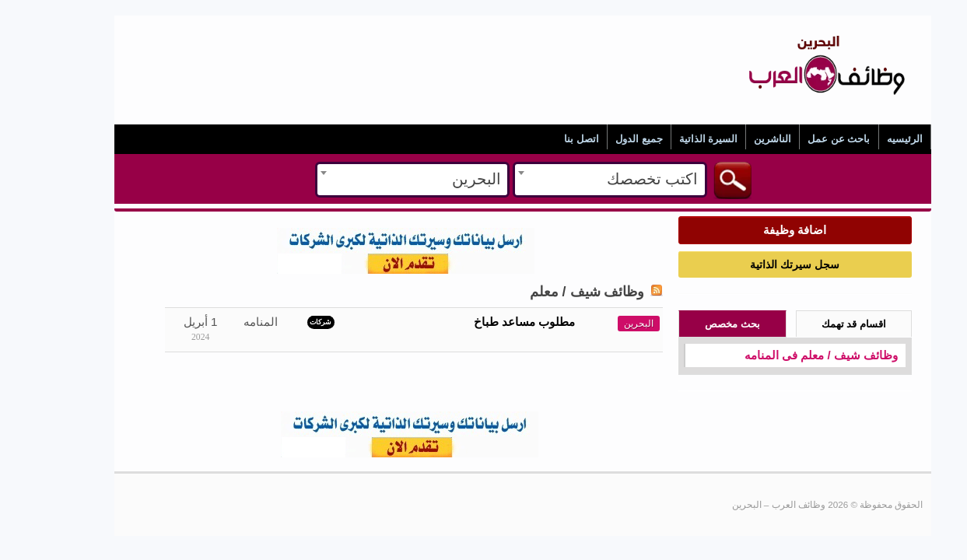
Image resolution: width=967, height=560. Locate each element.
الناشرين (734, 139)
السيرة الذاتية (670, 139)
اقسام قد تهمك (815, 324)
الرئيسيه (866, 139)
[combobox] (571, 180)
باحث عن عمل (800, 139)
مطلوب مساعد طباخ (485, 322)
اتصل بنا (543, 139)
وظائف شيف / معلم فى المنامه (782, 355)
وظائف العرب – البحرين (788, 32)
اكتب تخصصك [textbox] (613, 179)
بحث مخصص (694, 324)
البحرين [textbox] (438, 179)
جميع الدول (600, 139)
